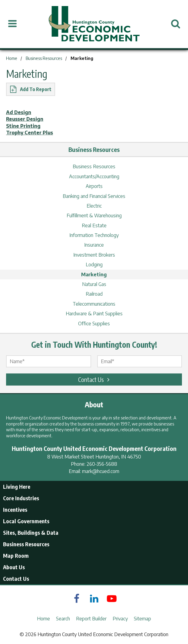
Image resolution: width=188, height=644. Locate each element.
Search (63, 619)
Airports (94, 186)
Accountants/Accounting (94, 176)
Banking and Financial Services (94, 196)
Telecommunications (94, 304)
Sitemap (142, 619)
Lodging (94, 264)
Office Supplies (94, 324)
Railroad (94, 294)
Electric (94, 206)
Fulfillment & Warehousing (94, 215)
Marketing (94, 274)
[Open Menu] (12, 24)
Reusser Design (25, 119)
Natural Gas (94, 284)
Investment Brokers (94, 255)
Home (43, 619)
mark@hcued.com (101, 471)
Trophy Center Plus (30, 133)
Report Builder (91, 619)
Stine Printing (23, 126)
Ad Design (19, 112)
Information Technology (94, 235)
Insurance (94, 245)
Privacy (120, 619)
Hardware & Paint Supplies (94, 314)
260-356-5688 (102, 464)
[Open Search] (176, 24)
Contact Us (95, 379)
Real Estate (94, 225)
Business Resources (94, 166)
